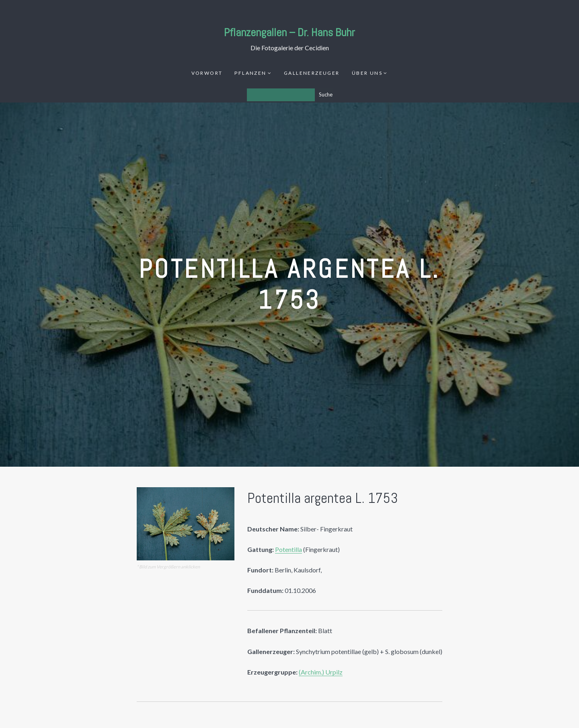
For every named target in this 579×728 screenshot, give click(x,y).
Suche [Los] (326, 94)
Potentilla (288, 549)
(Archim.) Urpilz (321, 672)
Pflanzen (250, 73)
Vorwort (207, 73)
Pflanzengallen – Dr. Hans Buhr (289, 32)
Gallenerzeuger (312, 73)
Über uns (367, 73)
